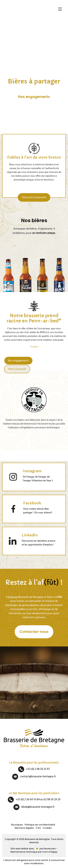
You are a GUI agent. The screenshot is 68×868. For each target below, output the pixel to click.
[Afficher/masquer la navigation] (60, 9)
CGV (38, 828)
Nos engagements (18, 361)
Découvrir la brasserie (34, 197)
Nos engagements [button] (34, 97)
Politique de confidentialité (40, 825)
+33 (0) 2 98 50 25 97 (38, 769)
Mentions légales (24, 828)
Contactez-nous (34, 632)
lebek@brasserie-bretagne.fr (38, 807)
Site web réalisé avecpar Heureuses (33, 849)
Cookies (47, 828)
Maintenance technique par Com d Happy (34, 852)
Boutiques (17, 825)
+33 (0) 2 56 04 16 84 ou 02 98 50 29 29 (38, 799)
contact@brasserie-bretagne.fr (38, 776)
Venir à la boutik (17, 369)
